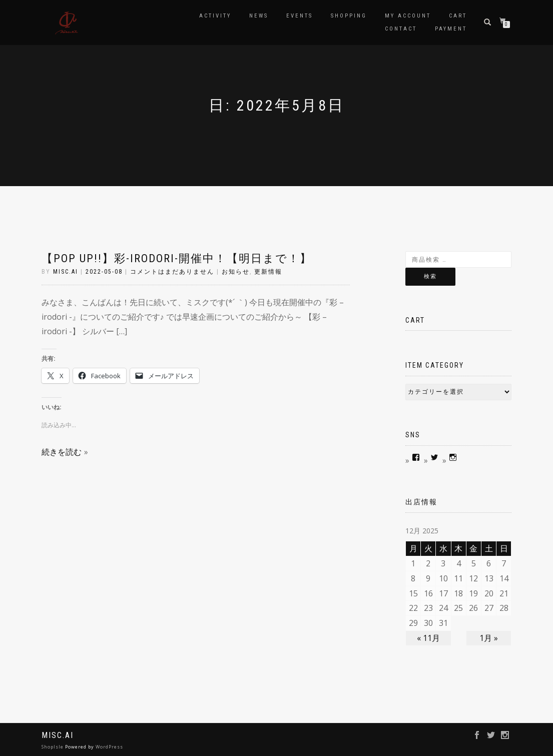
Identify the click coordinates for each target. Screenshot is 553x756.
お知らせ (236, 272)
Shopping (349, 16)
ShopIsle (53, 747)
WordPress (109, 747)
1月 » (489, 638)
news (259, 16)
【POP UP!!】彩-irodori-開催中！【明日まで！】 (177, 258)
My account (408, 16)
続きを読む (62, 452)
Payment (451, 29)
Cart (458, 16)
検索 (430, 276)
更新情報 (268, 272)
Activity (215, 16)
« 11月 (428, 638)
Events (300, 16)
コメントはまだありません (172, 272)
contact (401, 29)
